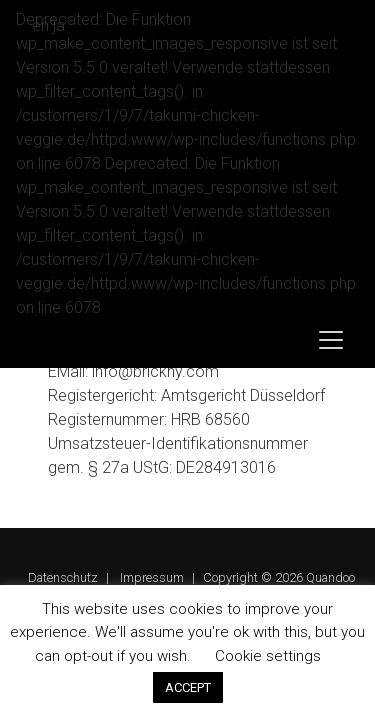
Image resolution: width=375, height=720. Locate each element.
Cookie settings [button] (268, 656)
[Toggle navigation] (331, 340)
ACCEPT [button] (188, 687)
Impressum (152, 577)
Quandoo (330, 577)
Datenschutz (63, 577)
